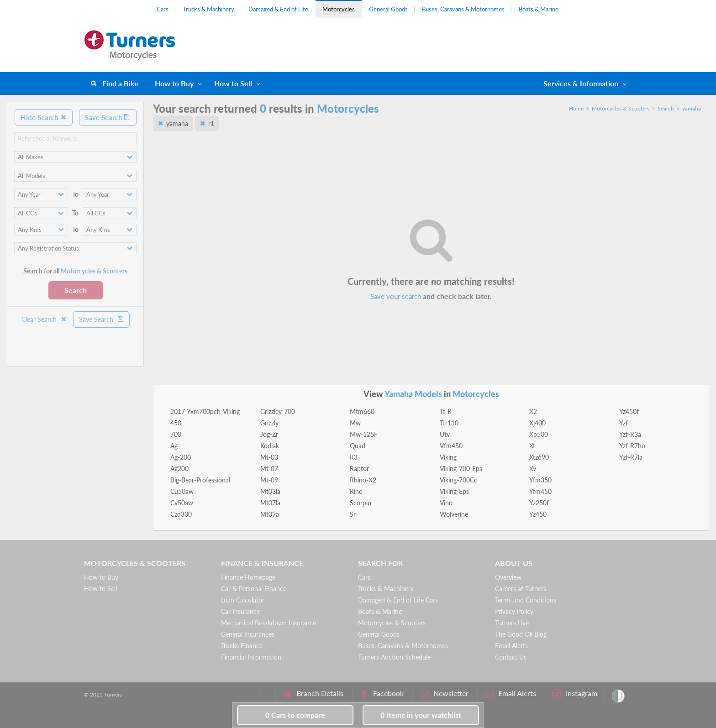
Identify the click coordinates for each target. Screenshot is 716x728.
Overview (508, 577)
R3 (354, 457)
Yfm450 (540, 491)
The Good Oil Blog (521, 634)
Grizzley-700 (278, 411)
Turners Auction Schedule (394, 657)
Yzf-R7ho (632, 446)
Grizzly (269, 423)
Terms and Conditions (526, 600)
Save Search (108, 117)
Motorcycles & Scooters (621, 108)
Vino (446, 503)
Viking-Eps (454, 491)
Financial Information (251, 657)
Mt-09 (269, 480)
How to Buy (174, 83)
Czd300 (181, 514)
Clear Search (44, 319)
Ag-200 (181, 457)
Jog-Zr (269, 434)
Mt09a (270, 514)
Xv (533, 469)
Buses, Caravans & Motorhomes (463, 9)
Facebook (382, 694)
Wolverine (454, 514)
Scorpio (361, 503)
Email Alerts (511, 646)
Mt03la (270, 491)
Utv (445, 434)
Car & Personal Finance (254, 589)
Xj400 (537, 423)
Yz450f (629, 411)
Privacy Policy (514, 611)
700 (176, 434)
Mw (355, 423)
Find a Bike (121, 83)
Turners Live (512, 623)
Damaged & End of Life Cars (398, 600)
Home (576, 108)
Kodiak (270, 446)
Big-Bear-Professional (200, 480)
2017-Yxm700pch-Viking (205, 411)
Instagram (575, 694)
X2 (533, 411)
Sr (353, 514)
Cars (163, 9)
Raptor (359, 469)
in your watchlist (421, 715)
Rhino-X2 (363, 480)
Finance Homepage (248, 577)
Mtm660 (362, 411)
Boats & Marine (539, 9)
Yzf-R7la (631, 457)
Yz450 (538, 514)
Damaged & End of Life (278, 9)
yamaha (692, 108)
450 (176, 423)
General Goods (388, 9)
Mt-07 (269, 469)
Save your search (396, 296)
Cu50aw (182, 491)
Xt (532, 446)
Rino (356, 491)
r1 (211, 123)
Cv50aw (182, 503)
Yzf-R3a (630, 434)
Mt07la (270, 503)
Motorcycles (339, 9)
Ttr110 (449, 423)
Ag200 (179, 469)
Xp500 (539, 434)
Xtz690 (539, 457)
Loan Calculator (243, 600)
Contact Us (511, 657)
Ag (174, 446)
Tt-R (446, 411)
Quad (358, 446)
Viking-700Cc (458, 480)
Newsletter (444, 694)
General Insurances (248, 634)
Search (76, 290)
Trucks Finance (242, 646)
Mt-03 (269, 457)
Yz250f (539, 503)
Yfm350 (540, 480)
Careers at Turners (521, 589)
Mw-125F (364, 434)
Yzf (624, 423)
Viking (448, 457)
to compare (295, 715)
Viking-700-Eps (461, 469)
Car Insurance (240, 611)
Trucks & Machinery (208, 9)
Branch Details (313, 694)
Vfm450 (451, 446)
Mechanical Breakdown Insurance (268, 623)
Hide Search (44, 117)
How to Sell (233, 83)
